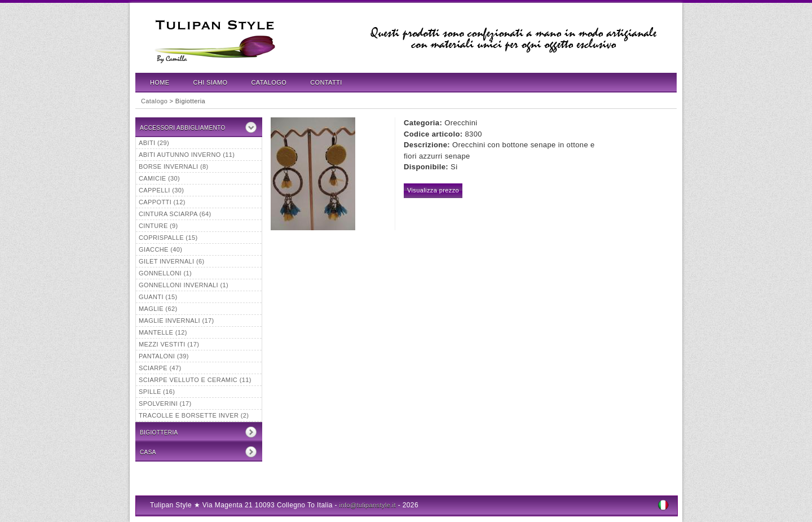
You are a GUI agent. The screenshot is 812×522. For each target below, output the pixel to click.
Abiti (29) (154, 143)
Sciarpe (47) (160, 368)
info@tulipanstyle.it (368, 505)
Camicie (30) (159, 178)
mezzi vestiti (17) (169, 344)
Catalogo (269, 82)
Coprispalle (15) (168, 238)
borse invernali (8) (174, 166)
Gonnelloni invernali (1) (184, 285)
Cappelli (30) (161, 190)
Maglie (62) (158, 309)
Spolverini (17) (165, 403)
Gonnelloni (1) (165, 273)
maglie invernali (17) (176, 321)
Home (160, 82)
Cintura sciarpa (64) (175, 214)
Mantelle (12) (163, 332)
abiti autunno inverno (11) (187, 155)
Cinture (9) (158, 226)
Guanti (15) (158, 297)
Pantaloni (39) (164, 356)
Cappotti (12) (162, 202)
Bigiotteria (159, 433)
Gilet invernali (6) (172, 261)
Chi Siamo (211, 82)
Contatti (326, 82)
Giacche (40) (160, 249)
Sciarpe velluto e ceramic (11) (195, 380)
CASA (148, 452)
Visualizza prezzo (433, 190)
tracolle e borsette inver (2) (194, 415)
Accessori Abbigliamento (183, 128)
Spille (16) (157, 392)
